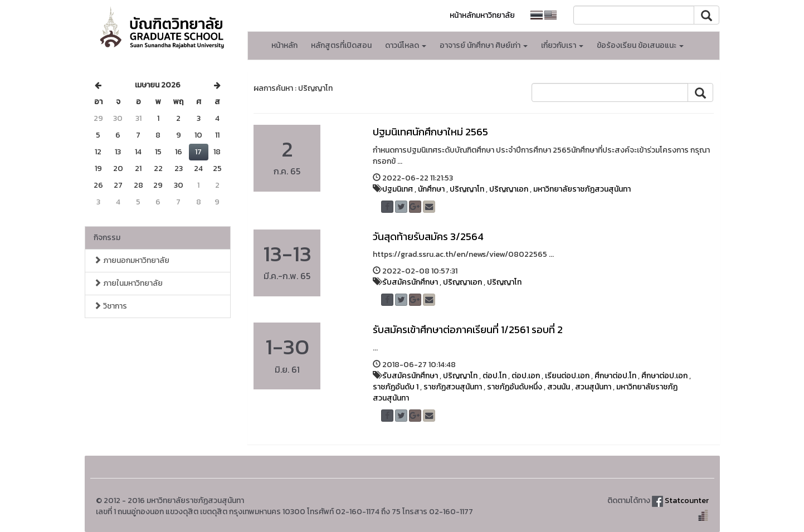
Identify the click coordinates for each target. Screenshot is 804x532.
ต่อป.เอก (526, 376)
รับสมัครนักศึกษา (410, 282)
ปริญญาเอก (509, 189)
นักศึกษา (431, 189)
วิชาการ (110, 306)
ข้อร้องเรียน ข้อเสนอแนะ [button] (640, 45)
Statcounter (687, 501)
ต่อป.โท (494, 376)
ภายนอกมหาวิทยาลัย (131, 260)
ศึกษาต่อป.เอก (664, 376)
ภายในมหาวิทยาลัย (128, 283)
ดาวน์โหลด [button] (406, 45)
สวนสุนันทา (593, 387)
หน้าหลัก (284, 45)
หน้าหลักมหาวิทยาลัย (482, 15)
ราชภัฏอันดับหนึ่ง (515, 387)
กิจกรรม (107, 238)
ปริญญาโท (467, 189)
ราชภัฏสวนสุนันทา (453, 387)
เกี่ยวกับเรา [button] (562, 45)
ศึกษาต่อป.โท (615, 376)
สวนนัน (559, 387)
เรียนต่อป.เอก (567, 376)
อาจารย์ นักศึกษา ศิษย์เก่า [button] (484, 45)
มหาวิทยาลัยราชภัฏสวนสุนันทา (582, 189)
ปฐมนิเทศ (398, 189)
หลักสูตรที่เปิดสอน (341, 45)
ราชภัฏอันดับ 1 (396, 387)
